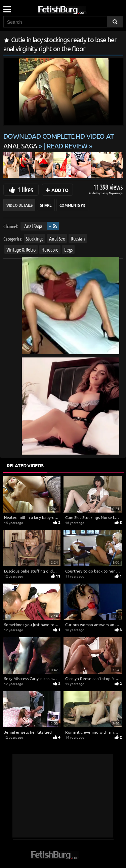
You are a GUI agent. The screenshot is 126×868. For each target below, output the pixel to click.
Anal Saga (33, 226)
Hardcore (50, 249)
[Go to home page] (75, 9)
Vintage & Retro (21, 249)
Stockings (35, 238)
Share (46, 205)
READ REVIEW (67, 146)
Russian (78, 238)
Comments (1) (72, 205)
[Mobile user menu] (7, 7)
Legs (68, 249)
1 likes (25, 189)
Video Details (19, 205)
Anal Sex (57, 238)
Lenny (105, 193)
